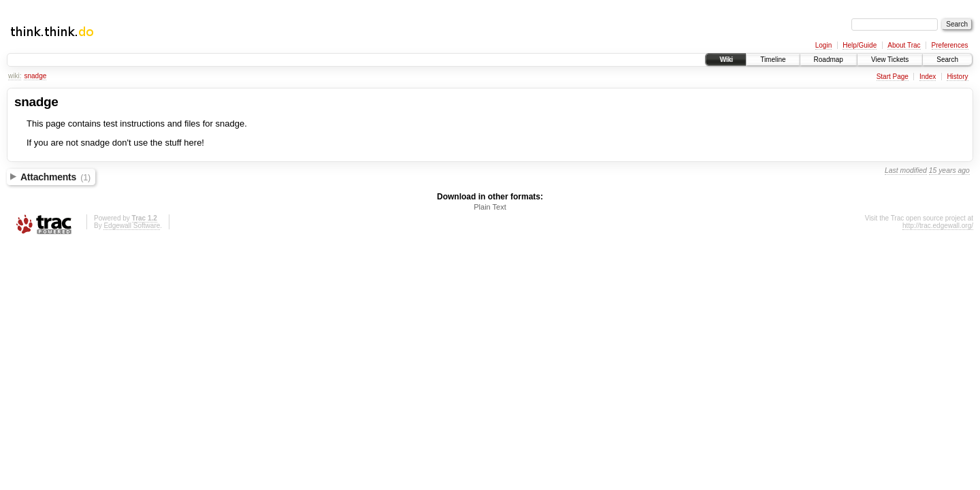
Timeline (773, 60)
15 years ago (949, 170)
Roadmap (829, 60)
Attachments (55, 177)
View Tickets (890, 60)
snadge (35, 76)
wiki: (15, 76)
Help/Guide (860, 45)
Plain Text (490, 207)
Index (928, 77)
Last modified (906, 170)
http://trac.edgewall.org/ (938, 226)
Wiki (726, 60)
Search (947, 60)
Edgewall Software (132, 226)
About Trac (904, 45)
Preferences (950, 45)
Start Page (893, 77)
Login (823, 45)
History (957, 77)
